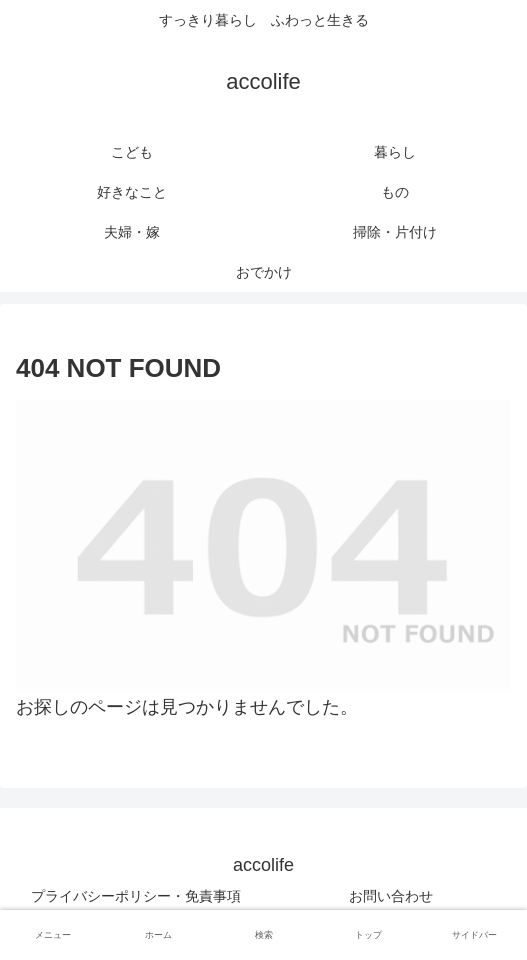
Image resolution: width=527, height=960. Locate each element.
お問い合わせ (391, 896)
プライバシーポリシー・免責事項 (136, 896)
